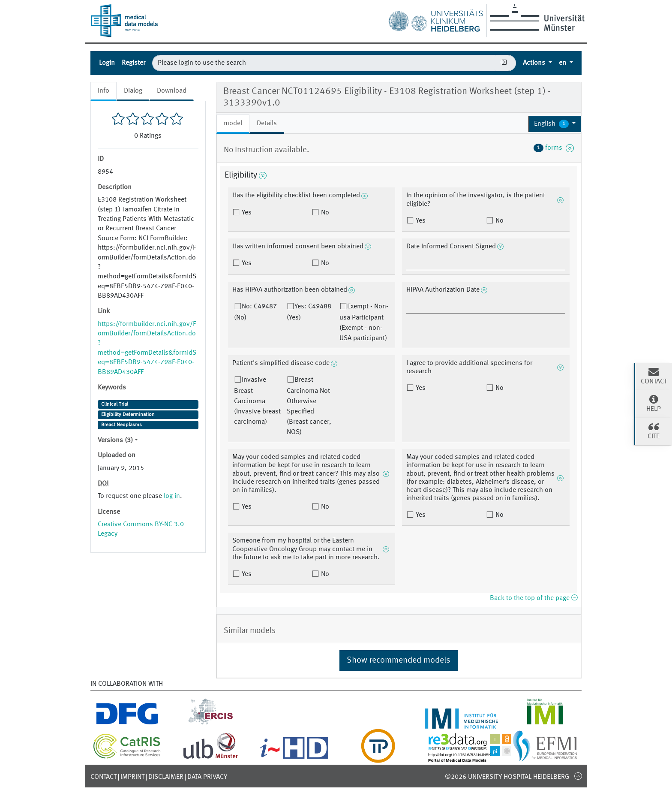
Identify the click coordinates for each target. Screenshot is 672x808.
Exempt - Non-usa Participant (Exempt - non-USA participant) (364, 323)
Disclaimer (166, 777)
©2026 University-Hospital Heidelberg (507, 777)
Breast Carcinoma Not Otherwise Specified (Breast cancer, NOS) (309, 406)
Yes (246, 213)
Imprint (132, 777)
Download (172, 91)
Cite (654, 431)
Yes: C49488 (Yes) (309, 312)
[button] (555, 124)
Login (107, 63)
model (233, 124)
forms (554, 148)
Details (267, 124)
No (324, 213)
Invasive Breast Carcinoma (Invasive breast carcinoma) (257, 401)
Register (133, 63)
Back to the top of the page (534, 598)
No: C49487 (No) (255, 312)
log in (172, 496)
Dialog (133, 91)
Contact (103, 777)
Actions (535, 63)
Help (654, 403)
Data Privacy (207, 777)
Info (103, 91)
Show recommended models (399, 660)
